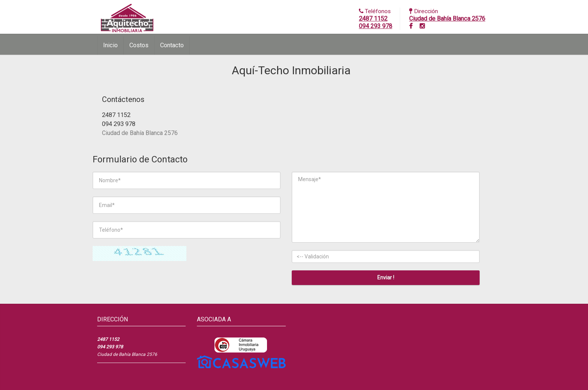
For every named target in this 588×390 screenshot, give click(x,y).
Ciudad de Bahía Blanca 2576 (447, 19)
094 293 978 (376, 26)
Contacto (172, 45)
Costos (139, 45)
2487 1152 (373, 19)
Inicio (110, 45)
